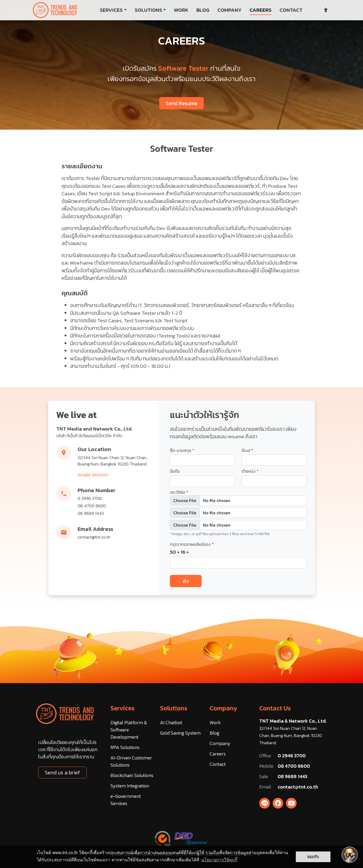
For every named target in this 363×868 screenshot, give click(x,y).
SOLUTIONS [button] (148, 10)
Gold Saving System (180, 733)
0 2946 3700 (90, 498)
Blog (214, 733)
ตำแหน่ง (250, 471)
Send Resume (182, 103)
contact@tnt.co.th (94, 537)
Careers (218, 754)
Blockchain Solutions (132, 775)
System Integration (130, 786)
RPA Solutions (125, 747)
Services (122, 708)
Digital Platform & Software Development (129, 730)
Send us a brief (62, 773)
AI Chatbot (171, 722)
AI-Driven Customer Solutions (131, 761)
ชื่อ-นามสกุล (182, 450)
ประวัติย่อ (179, 492)
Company (224, 708)
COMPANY (230, 10)
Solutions (174, 708)
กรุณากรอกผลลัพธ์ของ (192, 544)
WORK (181, 10)
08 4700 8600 (92, 506)
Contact (218, 764)
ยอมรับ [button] (313, 857)
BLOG (203, 10)
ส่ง (186, 581)
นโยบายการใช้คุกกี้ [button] (219, 860)
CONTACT (291, 10)
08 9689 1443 (91, 513)
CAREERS (261, 10)
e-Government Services (126, 800)
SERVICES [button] (111, 10)
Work (215, 722)
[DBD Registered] (191, 838)
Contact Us (275, 708)
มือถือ (175, 471)
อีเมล (247, 450)
